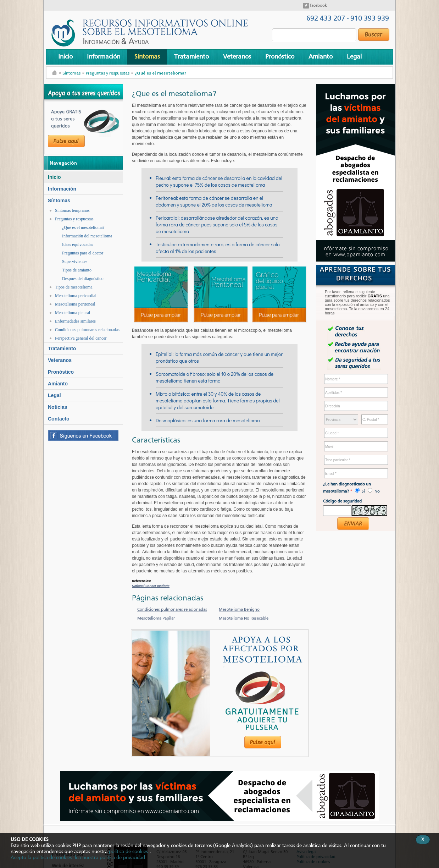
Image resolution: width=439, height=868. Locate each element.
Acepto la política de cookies (41, 858)
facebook (318, 6)
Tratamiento (191, 57)
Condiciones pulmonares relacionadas (87, 330)
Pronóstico (280, 57)
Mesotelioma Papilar (156, 619)
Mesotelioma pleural (73, 313)
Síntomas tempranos (72, 210)
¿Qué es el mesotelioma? (160, 73)
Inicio (65, 57)
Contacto (59, 419)
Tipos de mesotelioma (74, 287)
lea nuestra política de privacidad (110, 858)
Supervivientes (75, 262)
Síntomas (147, 57)
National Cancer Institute (151, 586)
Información (104, 57)
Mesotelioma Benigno (239, 610)
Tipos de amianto (77, 270)
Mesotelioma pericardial (76, 296)
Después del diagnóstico (83, 279)
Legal (354, 57)
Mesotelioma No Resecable (244, 619)
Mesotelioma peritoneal (75, 304)
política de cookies (128, 852)
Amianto (321, 57)
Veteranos (237, 57)
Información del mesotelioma (87, 236)
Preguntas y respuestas (108, 73)
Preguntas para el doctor (83, 253)
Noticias (57, 407)
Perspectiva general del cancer (81, 338)
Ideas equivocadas (78, 245)
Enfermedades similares (75, 321)
